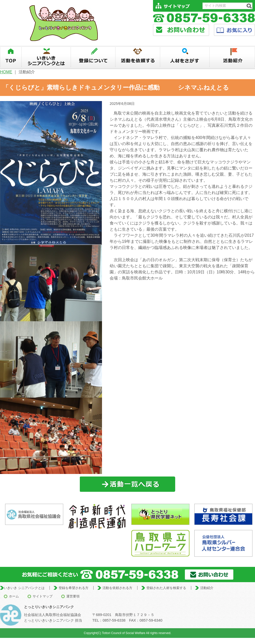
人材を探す (185, 57)
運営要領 (73, 596)
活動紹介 (232, 57)
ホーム (14, 596)
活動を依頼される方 (117, 588)
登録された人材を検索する (166, 588)
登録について (93, 57)
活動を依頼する (138, 57)
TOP (11, 57)
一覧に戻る (128, 484)
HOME (6, 72)
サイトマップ (43, 596)
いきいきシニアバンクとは (46, 57)
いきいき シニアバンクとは (24, 588)
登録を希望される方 (74, 588)
